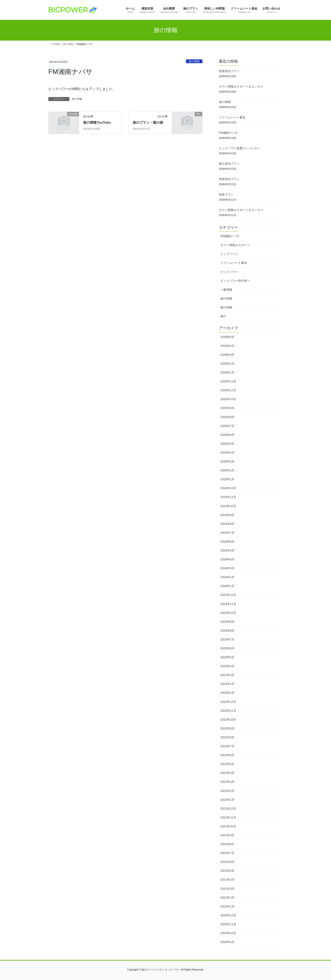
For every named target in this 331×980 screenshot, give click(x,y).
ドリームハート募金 (232, 117)
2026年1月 (227, 372)
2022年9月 (227, 728)
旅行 (223, 316)
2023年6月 (227, 648)
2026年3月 (227, 355)
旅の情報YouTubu (97, 122)
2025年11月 (228, 390)
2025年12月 (228, 381)
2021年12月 (228, 809)
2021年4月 (227, 880)
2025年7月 (227, 426)
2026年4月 (227, 346)
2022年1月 (227, 800)
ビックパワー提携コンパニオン (240, 148)
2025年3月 (227, 461)
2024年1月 (227, 586)
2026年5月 (227, 337)
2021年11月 (228, 817)
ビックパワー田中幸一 (235, 281)
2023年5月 (227, 657)
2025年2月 (227, 470)
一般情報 (226, 290)
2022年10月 (228, 720)
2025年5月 (227, 444)
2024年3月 (227, 568)
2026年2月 (227, 364)
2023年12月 (228, 595)
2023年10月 (228, 613)
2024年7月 (227, 533)
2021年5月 (227, 871)
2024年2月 (227, 577)
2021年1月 (227, 906)
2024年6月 (227, 542)
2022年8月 (227, 737)
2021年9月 (227, 835)
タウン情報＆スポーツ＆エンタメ (241, 86)
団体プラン (226, 194)
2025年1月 (227, 479)
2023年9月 (227, 622)
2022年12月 (228, 702)
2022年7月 (227, 746)
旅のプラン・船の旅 (148, 122)
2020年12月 (228, 915)
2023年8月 (227, 631)
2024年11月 (228, 497)
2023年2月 (227, 684)
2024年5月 (227, 550)
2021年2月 (227, 898)
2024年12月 (228, 488)
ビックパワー (229, 272)
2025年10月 (228, 399)
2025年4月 (227, 453)
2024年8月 (227, 524)
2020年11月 (228, 924)
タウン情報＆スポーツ (235, 245)
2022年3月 (227, 782)
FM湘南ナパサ (228, 133)
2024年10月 (228, 506)
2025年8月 (227, 417)
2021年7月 (227, 853)
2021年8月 (227, 844)
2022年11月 (228, 711)
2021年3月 (227, 889)
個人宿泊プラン (229, 164)
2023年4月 (227, 666)
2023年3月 (227, 675)
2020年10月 (228, 933)
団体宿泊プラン (229, 71)
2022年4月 (227, 773)
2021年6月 (227, 862)
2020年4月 (227, 942)
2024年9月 (227, 515)
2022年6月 (227, 755)
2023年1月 (227, 693)
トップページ (229, 254)
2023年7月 (227, 639)
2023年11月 (228, 604)
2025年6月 (227, 435)
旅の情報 (194, 61)
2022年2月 (227, 791)
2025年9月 (227, 408)
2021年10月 (228, 826)
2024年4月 (227, 559)
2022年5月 (227, 764)
